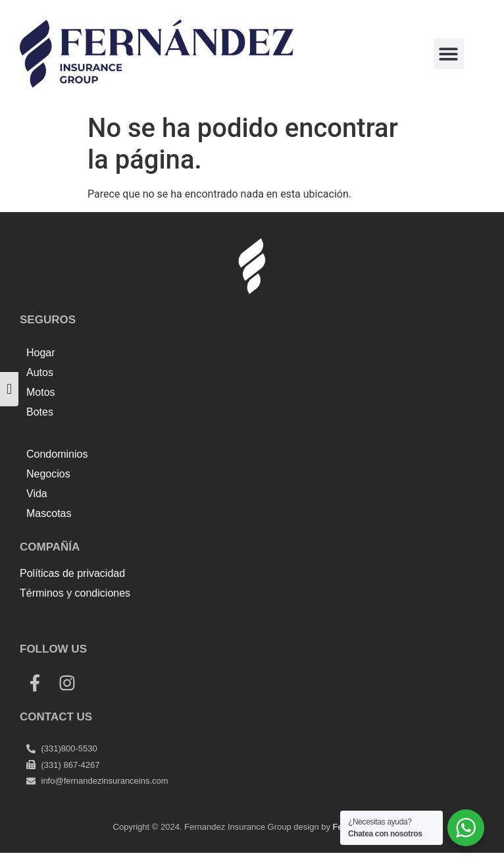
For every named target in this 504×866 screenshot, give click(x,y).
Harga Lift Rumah (267, 622)
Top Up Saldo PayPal (68, 622)
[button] (449, 54)
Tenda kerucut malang (171, 622)
